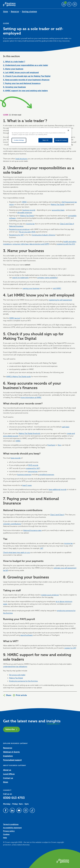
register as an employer (50, 595)
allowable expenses (25, 213)
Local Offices (9, 774)
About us (7, 770)
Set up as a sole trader (17, 675)
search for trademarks (20, 278)
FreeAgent (51, 445)
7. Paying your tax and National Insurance (22, 83)
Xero (60, 445)
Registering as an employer (19, 229)
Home (6, 12)
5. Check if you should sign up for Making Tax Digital (27, 76)
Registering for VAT (16, 235)
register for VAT (70, 648)
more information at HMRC (31, 398)
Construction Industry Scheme (43, 235)
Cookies (6, 834)
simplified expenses (47, 475)
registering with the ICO (66, 244)
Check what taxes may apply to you (17, 553)
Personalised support (12, 760)
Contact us (8, 778)
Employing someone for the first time (23, 681)
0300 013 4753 (14, 798)
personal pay (33, 472)
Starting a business (29, 12)
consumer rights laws (21, 244)
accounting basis (58, 210)
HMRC (24, 202)
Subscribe (12, 729)
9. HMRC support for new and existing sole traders (25, 91)
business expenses (24, 475)
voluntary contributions (12, 524)
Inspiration (8, 756)
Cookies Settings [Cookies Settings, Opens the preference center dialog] (19, 140)
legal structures (21, 159)
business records (29, 210)
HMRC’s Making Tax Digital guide (19, 377)
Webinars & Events (11, 752)
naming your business (31, 288)
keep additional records (58, 490)
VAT (42, 548)
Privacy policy (9, 831)
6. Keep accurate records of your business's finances (26, 80)
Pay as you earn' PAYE (27, 232)
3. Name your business (13, 69)
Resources (15, 12)
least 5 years (27, 485)
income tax (30, 224)
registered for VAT (33, 468)
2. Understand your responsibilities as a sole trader (26, 65)
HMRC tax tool (15, 318)
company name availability (47, 278)
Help (5, 838)
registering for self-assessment (60, 300)
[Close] (68, 130)
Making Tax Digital (58, 205)
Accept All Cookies (61, 140)
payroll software (27, 635)
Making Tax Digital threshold (29, 433)
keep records (16, 458)
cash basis (66, 427)
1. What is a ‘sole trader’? (14, 62)
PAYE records (33, 465)
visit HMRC (57, 288)
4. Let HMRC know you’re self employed (21, 73)
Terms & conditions (11, 824)
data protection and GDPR (39, 244)
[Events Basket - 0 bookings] (64, 4)
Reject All (45, 140)
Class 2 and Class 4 (57, 515)
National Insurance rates (32, 530)
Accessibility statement (12, 828)
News (6, 782)
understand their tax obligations (15, 667)
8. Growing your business (14, 87)
